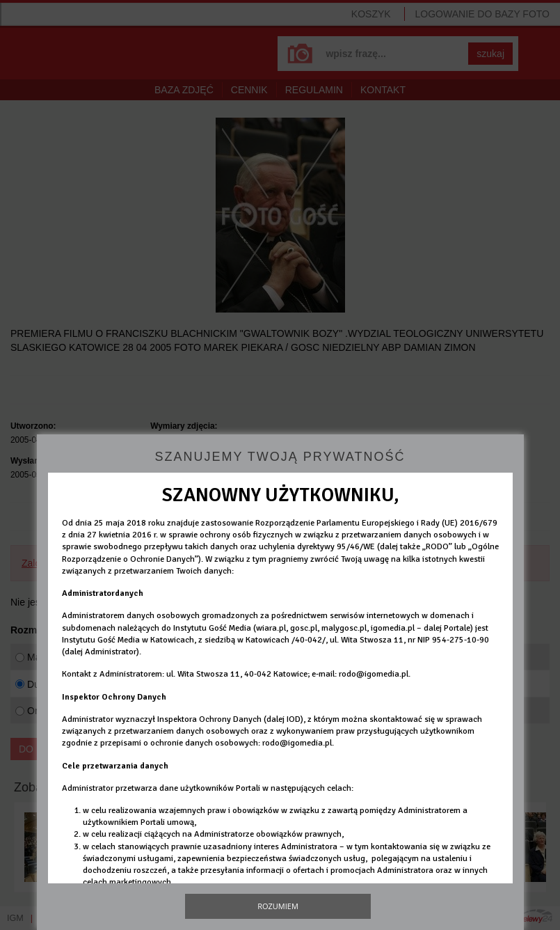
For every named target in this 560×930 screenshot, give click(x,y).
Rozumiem (278, 906)
